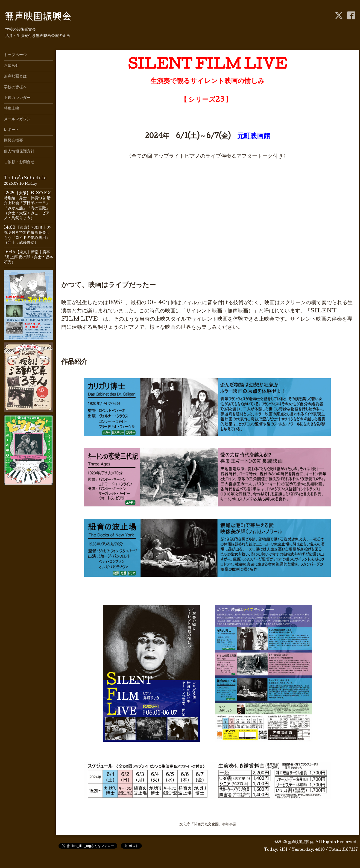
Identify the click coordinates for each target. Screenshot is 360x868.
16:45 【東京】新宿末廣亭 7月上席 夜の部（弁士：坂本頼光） (29, 257)
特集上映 (11, 109)
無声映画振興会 (301, 842)
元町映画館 (254, 137)
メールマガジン (17, 119)
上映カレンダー (17, 98)
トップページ (15, 55)
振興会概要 (13, 141)
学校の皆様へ (15, 87)
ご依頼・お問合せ (19, 162)
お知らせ (11, 66)
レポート (11, 130)
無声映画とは (15, 77)
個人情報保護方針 (19, 152)
